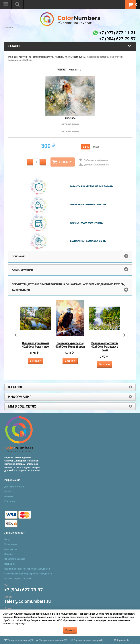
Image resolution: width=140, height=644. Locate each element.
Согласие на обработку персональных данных (28, 574)
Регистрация (11, 544)
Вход (7, 539)
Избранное (10, 564)
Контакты (10, 501)
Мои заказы (11, 549)
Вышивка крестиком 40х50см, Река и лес (35, 345)
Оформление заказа (15, 559)
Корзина (9, 554)
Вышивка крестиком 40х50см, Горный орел (70, 345)
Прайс (8, 492)
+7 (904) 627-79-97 (24, 590)
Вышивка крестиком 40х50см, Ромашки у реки (105, 347)
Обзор (62, 70)
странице (20, 624)
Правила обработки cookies (19, 579)
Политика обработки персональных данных (27, 569)
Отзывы (74, 70)
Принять (70, 630)
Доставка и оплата (14, 487)
